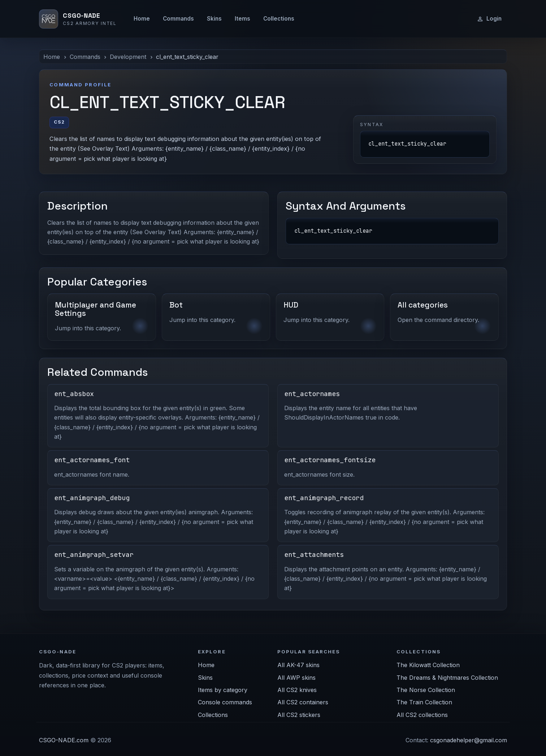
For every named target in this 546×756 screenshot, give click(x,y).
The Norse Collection (426, 690)
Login (489, 19)
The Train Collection (424, 702)
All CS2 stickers (299, 715)
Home (142, 19)
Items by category (223, 690)
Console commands (225, 702)
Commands (178, 19)
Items (242, 19)
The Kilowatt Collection (428, 665)
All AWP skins (296, 678)
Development (128, 57)
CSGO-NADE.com (64, 740)
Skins (214, 19)
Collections (279, 19)
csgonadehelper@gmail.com (469, 740)
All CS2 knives (297, 690)
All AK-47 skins (298, 665)
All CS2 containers (303, 702)
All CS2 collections (422, 715)
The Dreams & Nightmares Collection (447, 678)
